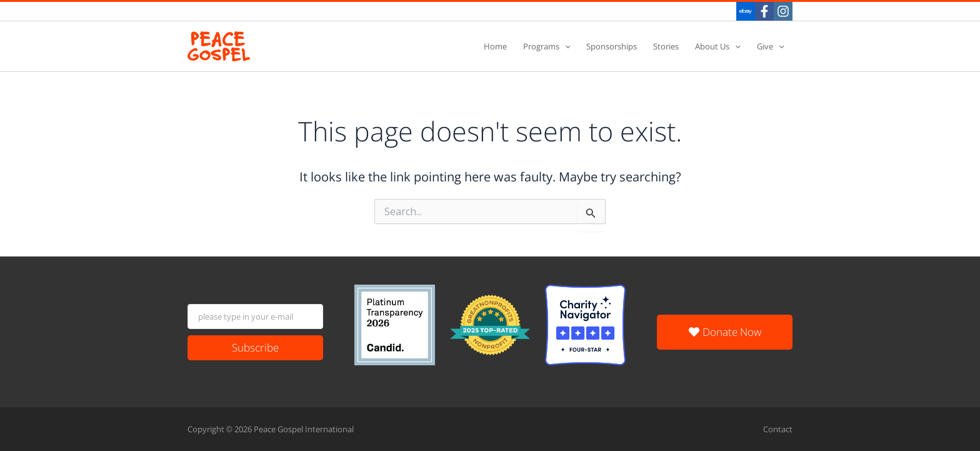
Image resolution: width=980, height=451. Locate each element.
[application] (565, 47)
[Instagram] (783, 11)
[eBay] (746, 11)
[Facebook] (764, 11)
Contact (778, 429)
